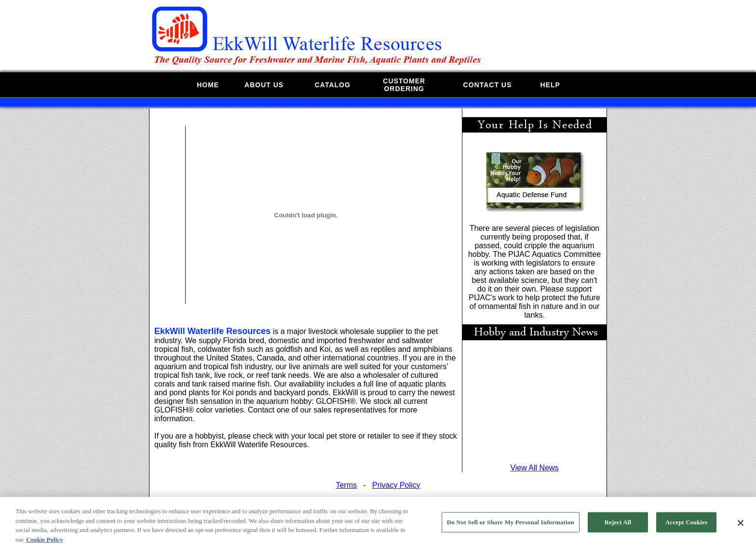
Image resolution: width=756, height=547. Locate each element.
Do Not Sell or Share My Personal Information (511, 525)
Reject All (618, 525)
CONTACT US (488, 85)
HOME (208, 85)
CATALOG (333, 85)
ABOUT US (264, 85)
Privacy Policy (396, 485)
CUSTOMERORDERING (404, 85)
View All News (534, 468)
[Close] (741, 526)
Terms (346, 485)
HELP (550, 85)
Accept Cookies (686, 525)
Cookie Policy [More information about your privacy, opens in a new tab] (44, 542)
